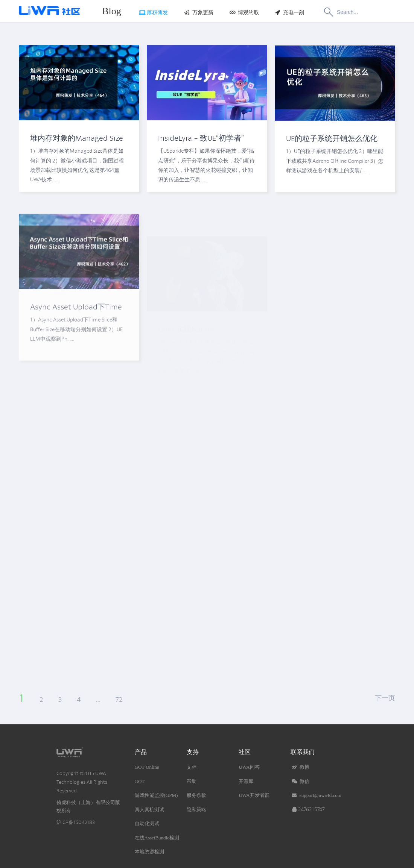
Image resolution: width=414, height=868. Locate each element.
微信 (300, 781)
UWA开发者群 (254, 795)
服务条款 (196, 795)
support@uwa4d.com (316, 795)
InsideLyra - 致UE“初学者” (201, 139)
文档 (192, 767)
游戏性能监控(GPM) (156, 795)
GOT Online (147, 767)
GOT (140, 781)
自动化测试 (147, 823)
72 (119, 700)
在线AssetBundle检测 (157, 838)
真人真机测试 (149, 810)
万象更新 (198, 13)
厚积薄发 (153, 13)
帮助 (192, 781)
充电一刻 (289, 13)
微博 (300, 767)
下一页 (385, 698)
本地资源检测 (149, 852)
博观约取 (244, 13)
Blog (112, 11)
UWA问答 (249, 767)
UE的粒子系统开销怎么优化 (332, 144)
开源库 (246, 781)
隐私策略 (196, 810)
